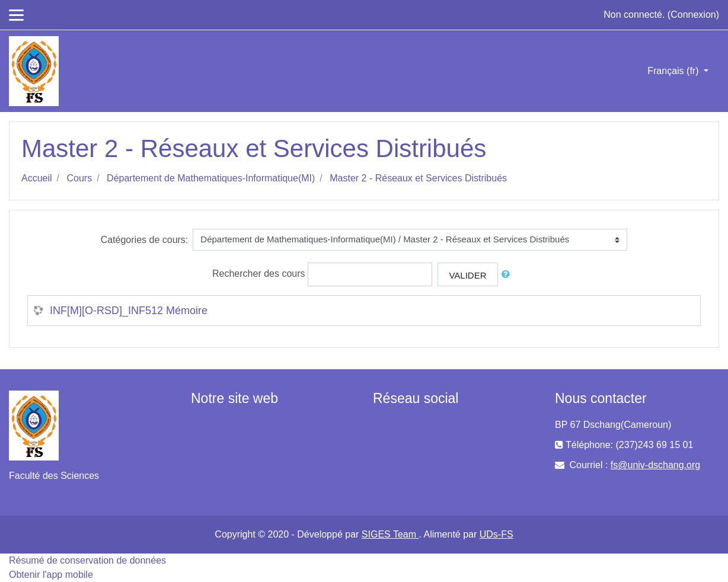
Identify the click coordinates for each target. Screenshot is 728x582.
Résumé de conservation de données (87, 560)
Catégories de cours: (145, 240)
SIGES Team (390, 534)
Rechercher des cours (259, 274)
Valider (467, 275)
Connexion (693, 15)
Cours (79, 178)
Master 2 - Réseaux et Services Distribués (418, 178)
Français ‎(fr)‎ (674, 71)
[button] (508, 275)
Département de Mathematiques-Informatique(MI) (211, 178)
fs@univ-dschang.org (655, 465)
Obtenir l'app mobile (51, 575)
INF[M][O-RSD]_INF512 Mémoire (129, 311)
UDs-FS (496, 534)
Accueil (37, 178)
